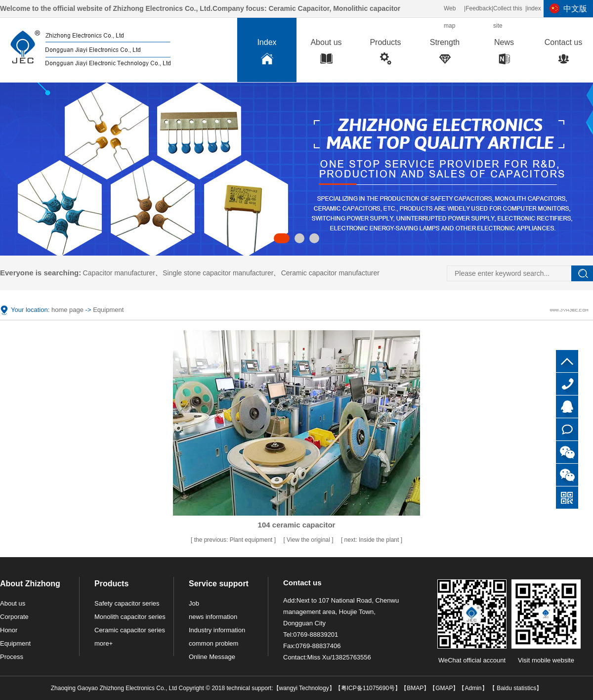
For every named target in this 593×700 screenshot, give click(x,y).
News (504, 54)
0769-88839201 (567, 384)
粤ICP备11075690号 (368, 688)
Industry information (217, 630)
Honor (9, 630)
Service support (219, 584)
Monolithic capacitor (367, 8)
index (534, 8)
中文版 (575, 9)
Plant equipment (234, 540)
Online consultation (567, 429)
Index (267, 54)
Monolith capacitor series (130, 617)
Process (12, 657)
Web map (450, 17)
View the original (309, 540)
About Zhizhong (30, 584)
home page (67, 310)
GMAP (444, 688)
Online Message (212, 657)
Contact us (563, 54)
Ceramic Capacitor (299, 8)
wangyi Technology (304, 688)
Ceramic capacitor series (130, 630)
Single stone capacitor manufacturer (218, 273)
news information (213, 617)
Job (194, 603)
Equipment (108, 310)
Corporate (14, 617)
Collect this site (508, 17)
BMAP (415, 688)
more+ (104, 643)
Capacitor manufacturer (119, 273)
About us (326, 54)
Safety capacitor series (127, 603)
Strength (445, 54)
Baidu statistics (516, 688)
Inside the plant (373, 540)
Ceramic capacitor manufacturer (330, 273)
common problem (213, 643)
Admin (473, 688)
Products (385, 54)
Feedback (479, 8)
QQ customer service (567, 407)
